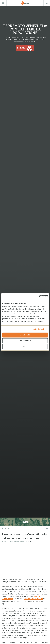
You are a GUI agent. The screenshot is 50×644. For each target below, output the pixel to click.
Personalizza (25, 341)
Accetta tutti (25, 335)
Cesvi (30, 419)
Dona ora (21, 48)
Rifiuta (25, 346)
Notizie (5, 419)
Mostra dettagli (38, 329)
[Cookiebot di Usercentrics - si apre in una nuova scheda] (39, 296)
